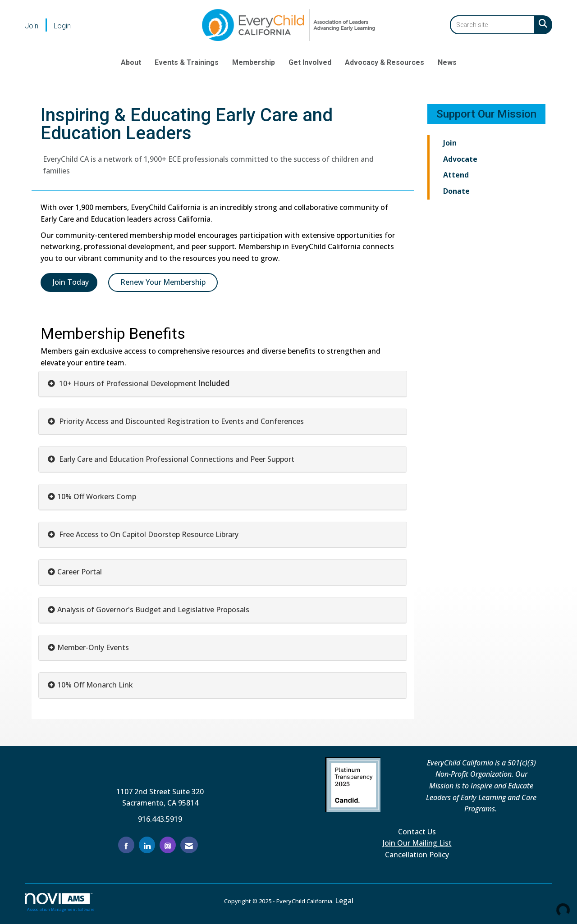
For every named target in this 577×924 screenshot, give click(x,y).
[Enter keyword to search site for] (492, 25)
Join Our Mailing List (417, 843)
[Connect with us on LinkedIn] (147, 845)
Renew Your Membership (163, 282)
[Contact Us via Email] (189, 845)
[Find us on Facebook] (126, 845)
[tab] (223, 384)
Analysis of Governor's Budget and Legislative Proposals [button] (153, 610)
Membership (254, 62)
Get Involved (310, 62)
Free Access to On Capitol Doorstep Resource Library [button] (148, 534)
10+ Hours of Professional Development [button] (128, 383)
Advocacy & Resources (385, 62)
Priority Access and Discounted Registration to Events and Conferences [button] (181, 421)
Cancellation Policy (417, 855)
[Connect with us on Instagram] (168, 845)
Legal (344, 901)
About (131, 62)
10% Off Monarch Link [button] (95, 685)
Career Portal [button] (80, 572)
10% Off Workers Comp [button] (97, 496)
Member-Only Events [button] (93, 647)
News (447, 62)
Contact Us (417, 832)
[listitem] (38, 26)
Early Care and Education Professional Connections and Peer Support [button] (176, 459)
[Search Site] (541, 23)
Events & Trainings (187, 62)
